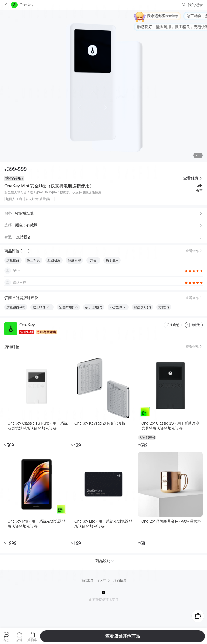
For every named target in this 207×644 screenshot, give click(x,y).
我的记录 (195, 5)
